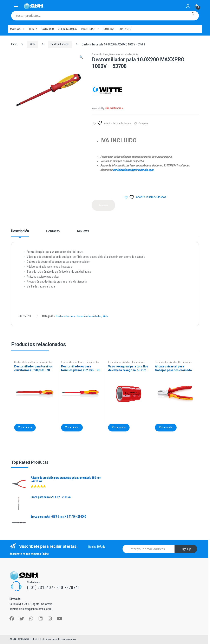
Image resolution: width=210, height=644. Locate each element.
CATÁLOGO (48, 29)
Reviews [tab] (83, 231)
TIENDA (33, 29)
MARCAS (17, 29)
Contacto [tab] (53, 231)
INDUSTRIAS (90, 29)
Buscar (193, 16)
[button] (81, 58)
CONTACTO (125, 29)
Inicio (14, 44)
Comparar (144, 123)
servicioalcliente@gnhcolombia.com (133, 170)
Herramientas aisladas (121, 55)
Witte (33, 44)
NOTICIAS (109, 29)
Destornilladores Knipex (26, 362)
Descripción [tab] (20, 231)
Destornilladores (60, 44)
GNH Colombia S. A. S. (25, 639)
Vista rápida (25, 427)
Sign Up (186, 549)
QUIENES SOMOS (67, 29)
